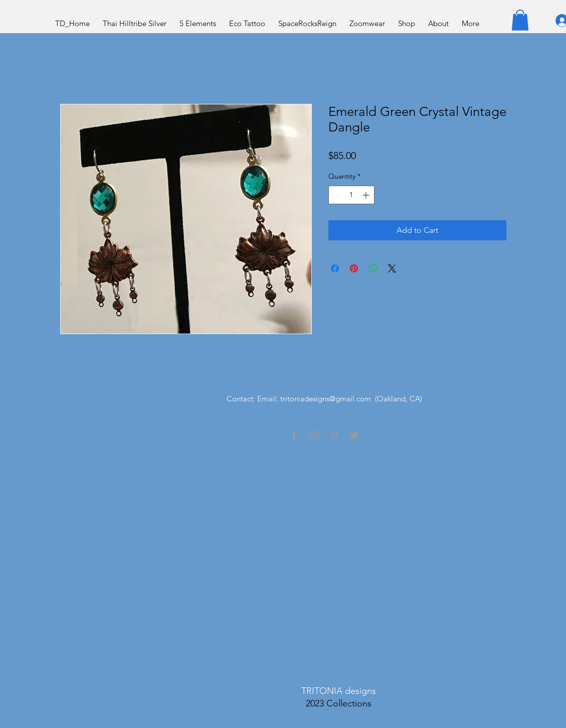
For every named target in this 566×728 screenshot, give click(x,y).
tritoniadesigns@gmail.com (326, 399)
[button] (520, 20)
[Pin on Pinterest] (354, 268)
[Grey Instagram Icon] (314, 435)
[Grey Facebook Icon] (294, 435)
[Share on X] (392, 268)
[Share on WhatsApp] (373, 268)
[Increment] (367, 195)
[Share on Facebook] (335, 268)
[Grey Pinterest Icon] (334, 435)
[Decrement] (336, 195)
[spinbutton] (351, 195)
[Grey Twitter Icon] (354, 435)
